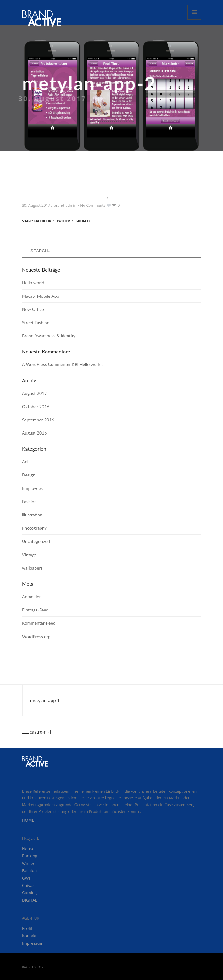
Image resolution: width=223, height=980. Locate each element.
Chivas (28, 885)
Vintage (29, 555)
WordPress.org (36, 636)
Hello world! (34, 282)
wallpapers (32, 568)
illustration (32, 515)
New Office (33, 309)
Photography (34, 528)
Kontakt (29, 936)
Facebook (43, 221)
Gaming (29, 893)
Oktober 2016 (36, 406)
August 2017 (34, 393)
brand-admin (65, 205)
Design (29, 475)
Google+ (83, 221)
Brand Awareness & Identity (49, 336)
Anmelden (32, 597)
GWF (26, 878)
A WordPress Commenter (46, 364)
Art (25, 462)
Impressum (33, 943)
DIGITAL (30, 900)
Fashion (29, 501)
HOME (28, 820)
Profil (27, 928)
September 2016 (38, 420)
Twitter (63, 221)
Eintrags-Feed (35, 610)
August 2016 (34, 433)
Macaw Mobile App (41, 296)
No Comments (93, 205)
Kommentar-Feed (39, 623)
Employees (32, 488)
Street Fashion (36, 322)
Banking (30, 856)
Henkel (29, 848)
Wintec (28, 863)
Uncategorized (36, 541)
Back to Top (33, 967)
